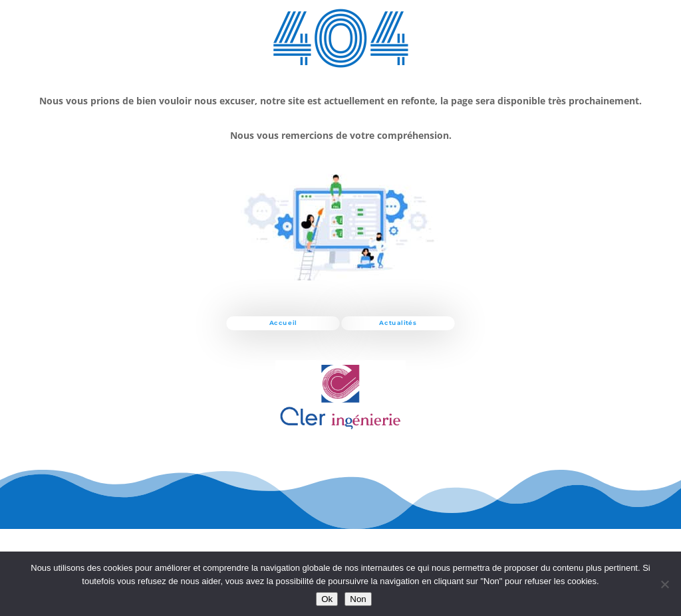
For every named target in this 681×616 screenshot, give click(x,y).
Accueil (283, 323)
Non (358, 599)
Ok (327, 599)
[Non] (664, 584)
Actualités (398, 323)
